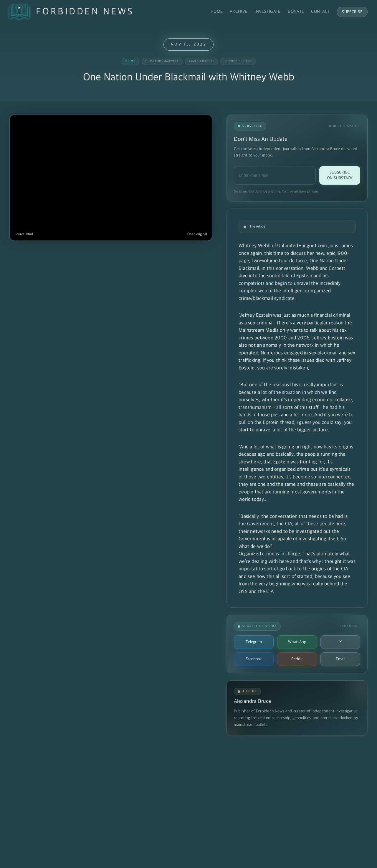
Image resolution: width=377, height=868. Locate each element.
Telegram (254, 642)
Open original (197, 234)
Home (217, 12)
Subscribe (352, 12)
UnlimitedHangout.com (302, 246)
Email (340, 659)
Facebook (254, 659)
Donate (296, 12)
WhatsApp (297, 642)
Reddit (297, 659)
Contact (320, 12)
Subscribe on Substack (340, 175)
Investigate (267, 12)
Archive (239, 12)
